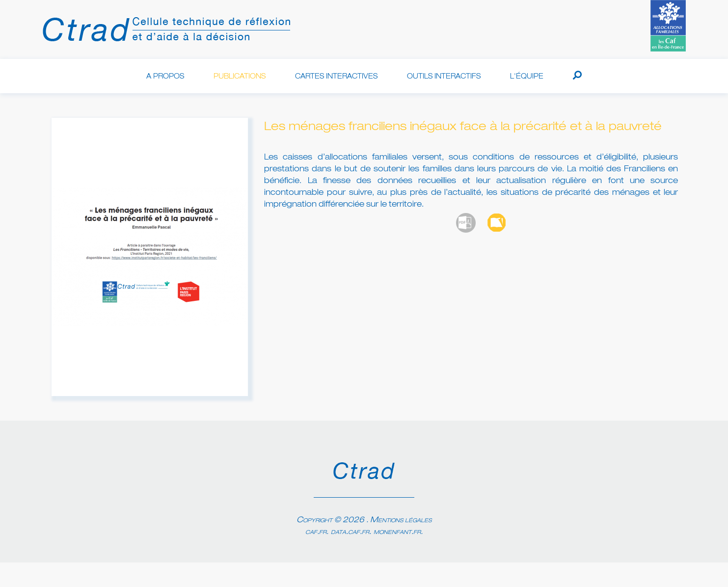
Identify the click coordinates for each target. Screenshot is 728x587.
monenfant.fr (397, 532)
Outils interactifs (444, 77)
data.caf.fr (350, 532)
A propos (165, 77)
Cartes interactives (336, 77)
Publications (240, 77)
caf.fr (316, 532)
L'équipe (527, 77)
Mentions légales (401, 520)
